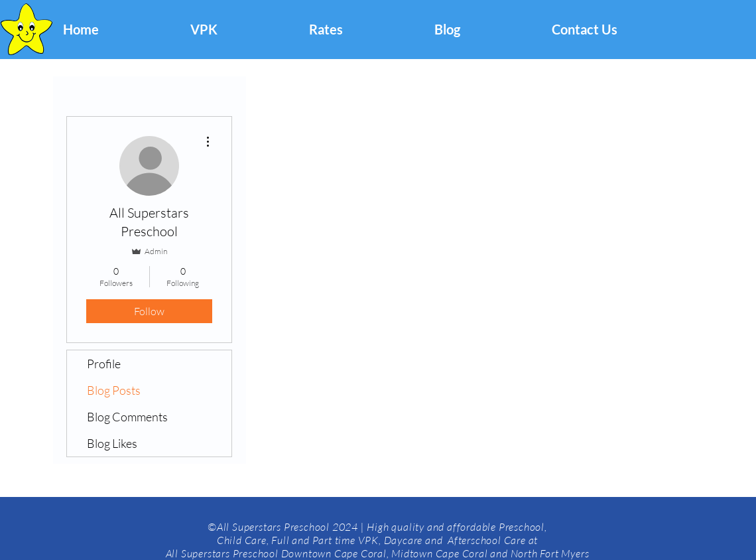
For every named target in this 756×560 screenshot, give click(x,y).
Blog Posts (114, 390)
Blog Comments (127, 417)
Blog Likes (112, 443)
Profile (104, 364)
